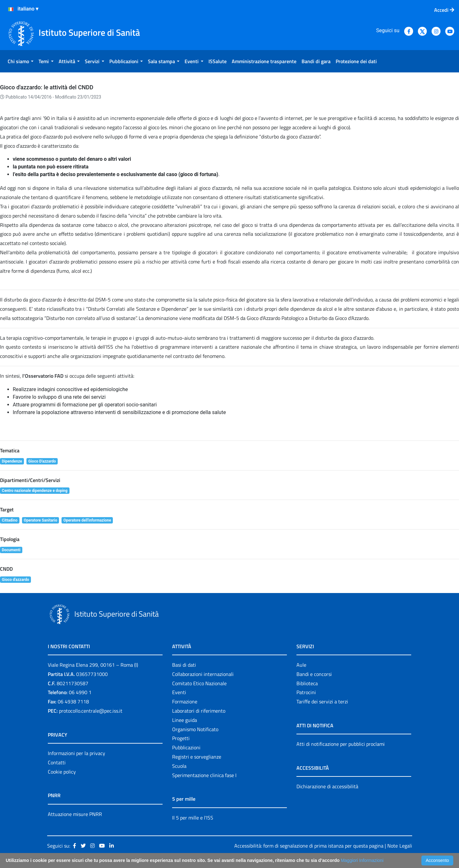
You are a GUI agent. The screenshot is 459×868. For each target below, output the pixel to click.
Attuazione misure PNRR (75, 814)
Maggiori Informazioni (362, 860)
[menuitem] (21, 61)
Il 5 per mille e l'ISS (193, 818)
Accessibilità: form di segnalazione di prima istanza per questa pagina (309, 846)
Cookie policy (62, 772)
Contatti (57, 762)
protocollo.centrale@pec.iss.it (91, 711)
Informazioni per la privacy (76, 753)
